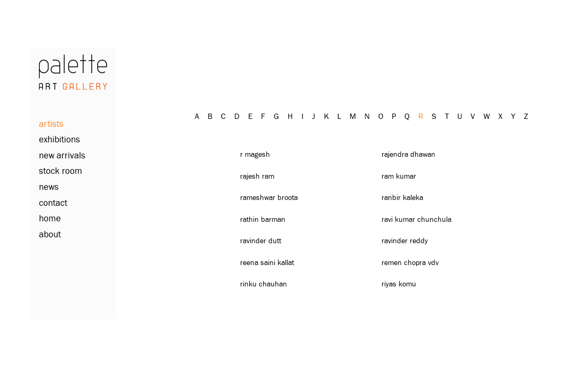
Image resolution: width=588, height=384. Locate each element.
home (50, 219)
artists (51, 125)
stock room (61, 171)
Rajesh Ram (257, 177)
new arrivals (62, 156)
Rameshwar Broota (269, 198)
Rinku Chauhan (264, 284)
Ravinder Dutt (261, 241)
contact (53, 203)
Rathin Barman (263, 220)
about (50, 235)
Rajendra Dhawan (408, 155)
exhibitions (59, 140)
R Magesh (255, 155)
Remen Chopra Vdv (410, 263)
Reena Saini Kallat (267, 263)
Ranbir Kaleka (402, 198)
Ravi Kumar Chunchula (416, 220)
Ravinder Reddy (405, 241)
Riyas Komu (399, 284)
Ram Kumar (399, 177)
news (49, 187)
